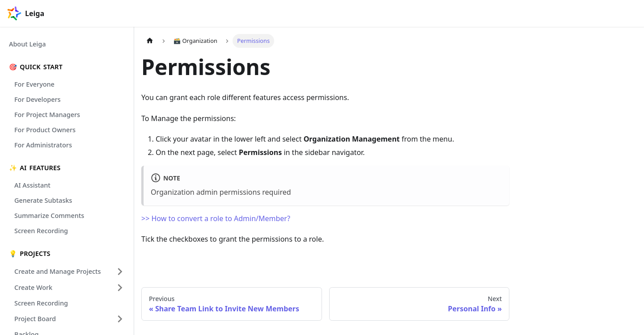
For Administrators (43, 145)
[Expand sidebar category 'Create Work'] (120, 288)
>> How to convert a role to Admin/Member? (216, 218)
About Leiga (27, 44)
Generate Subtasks (43, 200)
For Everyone (34, 84)
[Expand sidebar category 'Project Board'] (120, 319)
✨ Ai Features (35, 168)
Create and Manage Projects (58, 271)
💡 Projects (30, 253)
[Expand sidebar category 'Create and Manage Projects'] (120, 272)
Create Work (33, 287)
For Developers (38, 99)
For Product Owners (45, 130)
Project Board (35, 319)
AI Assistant (32, 185)
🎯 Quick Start (36, 67)
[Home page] (150, 41)
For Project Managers (47, 115)
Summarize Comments (49, 216)
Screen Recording (41, 231)
